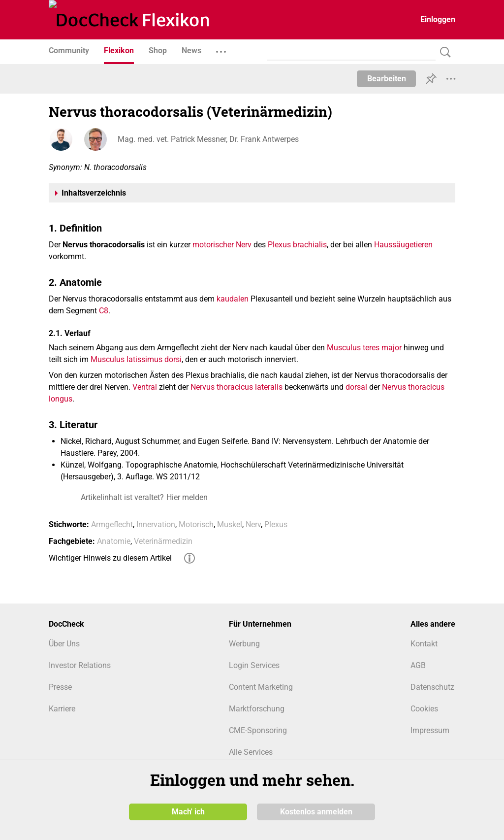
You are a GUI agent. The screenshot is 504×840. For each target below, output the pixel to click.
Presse (60, 687)
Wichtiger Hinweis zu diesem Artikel (110, 558)
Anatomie (114, 541)
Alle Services (251, 752)
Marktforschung (257, 709)
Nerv (244, 245)
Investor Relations (80, 665)
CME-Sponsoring (258, 730)
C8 (104, 311)
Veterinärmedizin (163, 541)
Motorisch (196, 524)
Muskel (230, 524)
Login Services (254, 665)
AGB (418, 665)
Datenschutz (432, 687)
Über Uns (64, 644)
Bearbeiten (387, 79)
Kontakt (424, 644)
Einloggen (438, 19)
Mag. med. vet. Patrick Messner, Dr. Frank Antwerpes (208, 139)
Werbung (244, 644)
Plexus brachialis (297, 245)
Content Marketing (261, 687)
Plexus (276, 524)
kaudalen (233, 299)
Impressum (430, 730)
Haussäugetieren (403, 245)
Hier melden (187, 497)
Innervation (156, 524)
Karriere (62, 709)
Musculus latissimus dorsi (136, 359)
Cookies (424, 709)
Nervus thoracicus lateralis (236, 387)
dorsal (356, 387)
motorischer (213, 245)
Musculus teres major (364, 348)
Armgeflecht (112, 524)
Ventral (145, 387)
